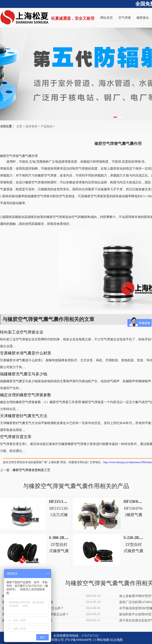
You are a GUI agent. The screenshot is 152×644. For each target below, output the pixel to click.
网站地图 (103, 640)
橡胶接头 (143, 18)
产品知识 (47, 126)
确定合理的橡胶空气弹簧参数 (26, 395)
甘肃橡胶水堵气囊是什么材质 (26, 353)
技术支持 (31, 126)
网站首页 (107, 18)
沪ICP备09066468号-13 (80, 640)
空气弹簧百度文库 (16, 437)
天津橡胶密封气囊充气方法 (24, 416)
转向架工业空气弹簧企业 (22, 332)
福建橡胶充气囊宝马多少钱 (24, 374)
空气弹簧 (125, 18)
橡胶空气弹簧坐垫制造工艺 (31, 470)
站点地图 (116, 640)
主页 (19, 126)
